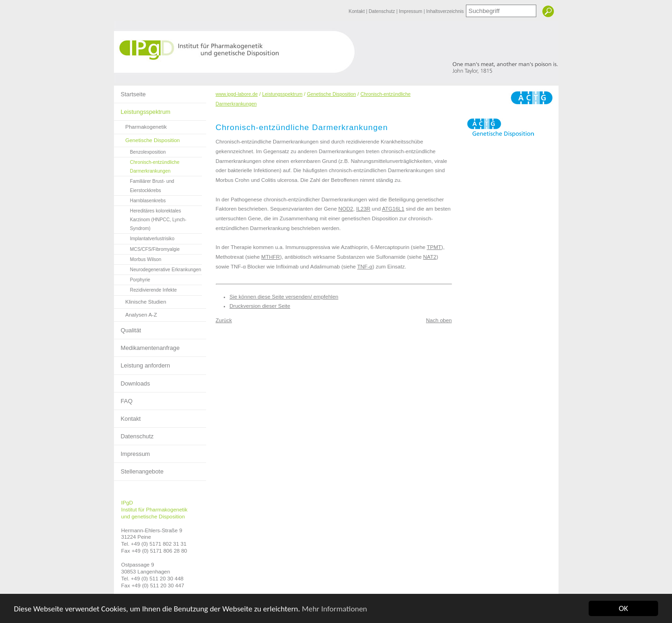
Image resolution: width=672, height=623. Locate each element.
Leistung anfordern (142, 363)
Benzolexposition (140, 151)
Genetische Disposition (147, 139)
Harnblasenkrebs (140, 199)
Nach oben (439, 320)
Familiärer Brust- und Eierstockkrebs (144, 184)
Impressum (411, 11)
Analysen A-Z (136, 313)
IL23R (363, 209)
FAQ (123, 399)
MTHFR (270, 257)
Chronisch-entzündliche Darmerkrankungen (147, 165)
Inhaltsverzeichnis (445, 11)
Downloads (132, 381)
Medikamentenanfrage (147, 345)
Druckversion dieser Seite (260, 306)
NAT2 (430, 257)
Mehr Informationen (335, 609)
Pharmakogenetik (141, 125)
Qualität (128, 328)
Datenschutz (383, 11)
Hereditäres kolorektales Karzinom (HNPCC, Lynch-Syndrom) (150, 218)
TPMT (434, 247)
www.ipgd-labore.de (237, 94)
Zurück (224, 320)
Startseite (130, 92)
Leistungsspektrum (142, 109)
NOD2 (346, 209)
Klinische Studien (140, 300)
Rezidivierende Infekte (145, 289)
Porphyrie (132, 279)
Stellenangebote (139, 469)
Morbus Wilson (138, 258)
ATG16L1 (393, 209)
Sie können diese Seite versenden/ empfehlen (284, 297)
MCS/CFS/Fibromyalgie (147, 248)
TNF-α (365, 267)
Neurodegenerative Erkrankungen (158, 268)
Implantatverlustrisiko (144, 237)
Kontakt (358, 11)
